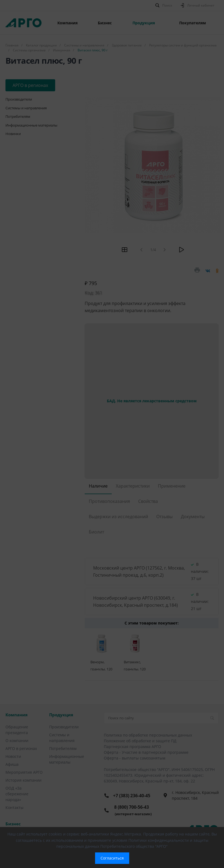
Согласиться (112, 858)
